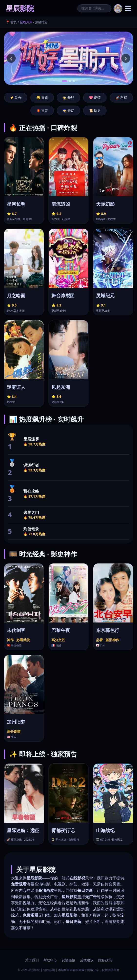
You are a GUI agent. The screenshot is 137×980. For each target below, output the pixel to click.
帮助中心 (50, 960)
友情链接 (68, 960)
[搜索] (94, 8)
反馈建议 (87, 960)
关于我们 (32, 960)
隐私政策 (105, 960)
